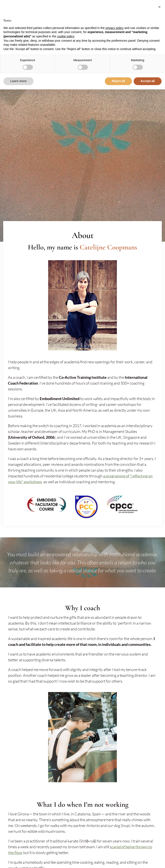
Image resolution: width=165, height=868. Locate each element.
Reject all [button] (118, 81)
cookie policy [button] (66, 36)
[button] (159, 7)
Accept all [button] (148, 81)
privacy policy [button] (115, 28)
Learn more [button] (18, 81)
